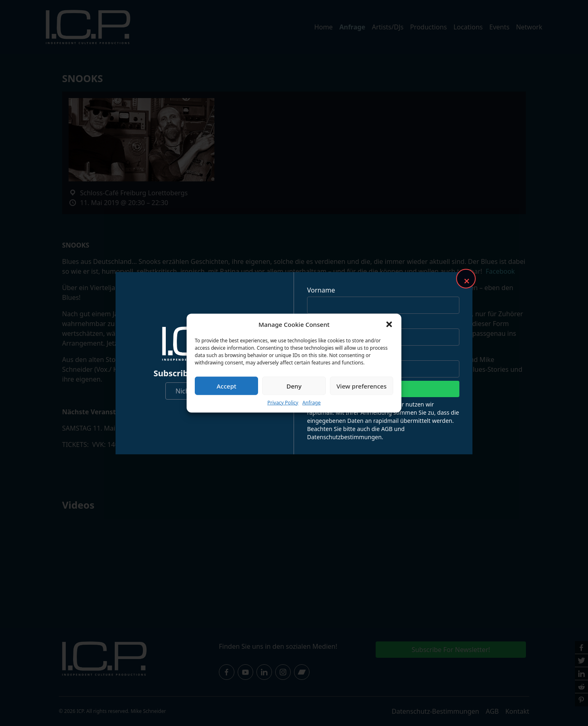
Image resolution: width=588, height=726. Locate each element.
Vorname (321, 290)
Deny (294, 386)
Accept (227, 386)
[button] (389, 324)
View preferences (362, 386)
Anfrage (311, 403)
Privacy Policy (283, 403)
